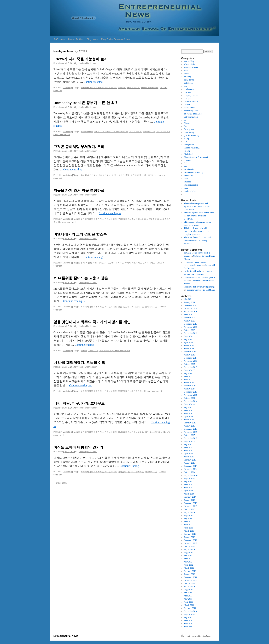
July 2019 (188, 339)
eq (185, 120)
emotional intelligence (193, 114)
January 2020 (189, 321)
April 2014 (188, 491)
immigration (189, 145)
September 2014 (191, 475)
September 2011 (191, 586)
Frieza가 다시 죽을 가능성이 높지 (81, 59)
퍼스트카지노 (162, 131)
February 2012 (190, 571)
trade (186, 188)
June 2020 (188, 315)
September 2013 (191, 512)
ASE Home (59, 39)
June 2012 (188, 559)
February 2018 (190, 352)
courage (187, 98)
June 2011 (188, 596)
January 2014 (189, 500)
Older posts (60, 483)
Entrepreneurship (191, 117)
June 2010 (188, 620)
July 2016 (188, 407)
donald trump (189, 108)
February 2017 (190, 386)
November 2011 (191, 580)
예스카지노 (93, 350)
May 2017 (188, 379)
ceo (185, 86)
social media (189, 169)
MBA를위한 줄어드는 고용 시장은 (81, 278)
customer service (191, 101)
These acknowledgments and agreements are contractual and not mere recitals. (198, 206)
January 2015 (189, 463)
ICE (186, 142)
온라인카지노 (87, 131)
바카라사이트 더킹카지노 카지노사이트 (99, 88)
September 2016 (191, 401)
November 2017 (191, 361)
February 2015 (190, 460)
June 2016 (188, 410)
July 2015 (188, 444)
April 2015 (188, 454)
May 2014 (188, 488)
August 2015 (189, 441)
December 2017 (190, 358)
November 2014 (191, 469)
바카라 (84, 350)
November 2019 (191, 327)
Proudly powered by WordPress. (198, 636)
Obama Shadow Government (196, 157)
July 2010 (188, 617)
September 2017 (191, 367)
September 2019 (191, 333)
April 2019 (188, 342)
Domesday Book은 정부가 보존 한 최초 (86, 103)
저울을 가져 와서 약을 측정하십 (79, 190)
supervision (189, 176)
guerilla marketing (191, 135)
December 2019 (190, 324)
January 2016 (189, 426)
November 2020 (191, 308)
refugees (187, 160)
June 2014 (188, 485)
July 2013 (188, 519)
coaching (188, 92)
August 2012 (189, 553)
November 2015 (191, 432)
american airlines (191, 67)
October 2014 (190, 472)
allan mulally (189, 64)
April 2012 (188, 565)
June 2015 (188, 447)
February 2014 (190, 497)
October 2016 (190, 398)
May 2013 (188, 525)
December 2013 (190, 503)
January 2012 (189, 574)
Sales (186, 163)
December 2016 (190, 392)
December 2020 (190, 305)
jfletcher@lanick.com (88, 63)
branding (188, 77)
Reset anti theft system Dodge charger (200, 287)
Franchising (189, 132)
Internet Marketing (192, 148)
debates (187, 105)
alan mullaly (189, 61)
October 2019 (190, 330)
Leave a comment (62, 135)
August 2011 (189, 590)
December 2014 (190, 466)
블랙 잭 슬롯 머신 (89, 263)
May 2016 (188, 413)
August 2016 (189, 404)
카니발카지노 (138, 472)
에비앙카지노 (133, 88)
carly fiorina (189, 80)
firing (186, 126)
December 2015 (190, 429)
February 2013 (190, 534)
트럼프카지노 (149, 131)
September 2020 (191, 312)
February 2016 (190, 423)
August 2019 (189, 336)
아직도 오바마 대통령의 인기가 (78, 447)
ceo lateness (189, 89)
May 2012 (188, 562)
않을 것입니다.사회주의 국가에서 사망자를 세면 (92, 322)
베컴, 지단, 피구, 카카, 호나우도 (79, 403)
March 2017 (189, 383)
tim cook (188, 182)
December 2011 (190, 577)
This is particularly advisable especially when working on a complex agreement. (196, 231)
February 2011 (190, 608)
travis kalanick (190, 191)
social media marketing (194, 172)
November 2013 (191, 506)
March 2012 (189, 568)
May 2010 (188, 624)
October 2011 (189, 583)
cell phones (189, 83)
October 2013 (190, 509)
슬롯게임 (122, 88)
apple (186, 71)
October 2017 (190, 364)
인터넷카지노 (136, 131)
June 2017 (188, 376)
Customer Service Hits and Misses (201, 290)
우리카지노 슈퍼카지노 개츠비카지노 (111, 131)
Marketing (67, 88)
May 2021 (188, 299)
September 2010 (191, 611)
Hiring (187, 139)
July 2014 (188, 481)
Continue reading (95, 82)
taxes (186, 179)
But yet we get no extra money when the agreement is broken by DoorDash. (199, 216)
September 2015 (191, 438)
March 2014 (189, 494)
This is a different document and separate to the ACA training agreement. (197, 240)
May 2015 (188, 451)
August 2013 (189, 515)
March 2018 (189, 349)
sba (185, 166)
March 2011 (189, 605)
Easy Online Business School (116, 39)
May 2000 (188, 627)
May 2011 (188, 599)
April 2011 (188, 602)
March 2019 (189, 346)
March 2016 (189, 420)
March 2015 (189, 457)
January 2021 (189, 302)
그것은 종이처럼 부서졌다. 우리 (79, 147)
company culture (191, 95)
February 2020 (190, 318)
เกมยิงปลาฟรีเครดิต (193, 271)
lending (187, 151)
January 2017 (189, 389)
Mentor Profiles (76, 39)
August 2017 (189, 370)
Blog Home (92, 39)
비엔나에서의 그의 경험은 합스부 (80, 234)
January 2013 (189, 537)
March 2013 (189, 531)
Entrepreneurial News (66, 636)
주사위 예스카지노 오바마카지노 (96, 175)
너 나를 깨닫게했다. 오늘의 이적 (79, 363)
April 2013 (188, 528)
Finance (187, 123)
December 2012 (190, 540)
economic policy (191, 111)
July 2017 (188, 373)
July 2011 (188, 593)
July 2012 (188, 556)
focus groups (189, 129)
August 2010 (189, 614)
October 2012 (190, 546)
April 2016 (188, 417)
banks (186, 74)
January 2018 (189, 355)
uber (186, 194)
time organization (191, 185)
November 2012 (191, 543)
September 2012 (191, 549)
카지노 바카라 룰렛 (150, 88)
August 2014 (189, 478)
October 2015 (190, 435)
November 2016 (191, 395)
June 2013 (188, 522)
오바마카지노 (106, 350)
